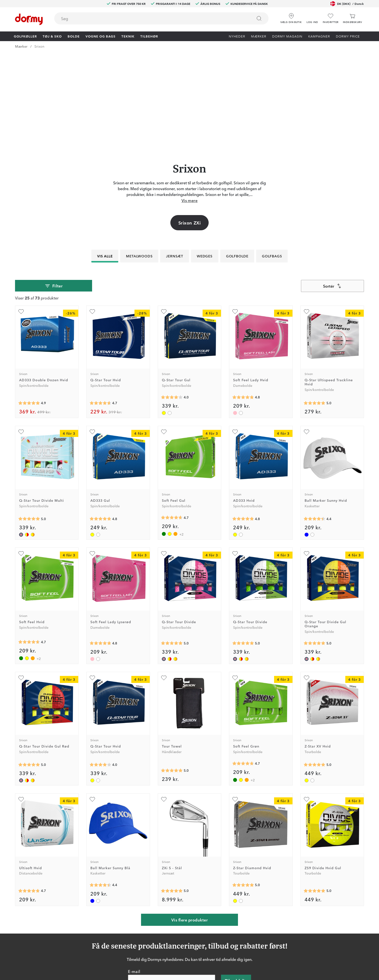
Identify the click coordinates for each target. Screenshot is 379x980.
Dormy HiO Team (123, 919)
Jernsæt (175, 157)
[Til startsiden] (29, 19)
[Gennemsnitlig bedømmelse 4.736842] (29, 792)
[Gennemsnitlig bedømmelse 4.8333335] (100, 420)
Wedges (205, 157)
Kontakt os (185, 912)
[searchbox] (150, 18)
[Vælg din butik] (291, 17)
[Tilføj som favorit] (21, 213)
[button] (312, 17)
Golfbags (272, 157)
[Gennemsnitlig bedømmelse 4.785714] (243, 299)
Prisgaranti (184, 926)
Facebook (117, 926)
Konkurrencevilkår (246, 926)
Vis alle (105, 157)
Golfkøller (25, 36)
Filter (54, 187)
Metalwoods (139, 157)
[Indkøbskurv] (352, 19)
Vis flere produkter (189, 821)
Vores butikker (187, 933)
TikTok (115, 940)
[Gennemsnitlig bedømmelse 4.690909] (172, 419)
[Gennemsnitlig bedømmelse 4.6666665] (100, 304)
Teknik (128, 36)
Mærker (259, 36)
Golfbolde (237, 157)
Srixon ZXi (189, 124)
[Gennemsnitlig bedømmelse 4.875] (29, 304)
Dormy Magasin (287, 36)
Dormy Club (119, 912)
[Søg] (259, 18)
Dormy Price (348, 36)
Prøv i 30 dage (243, 912)
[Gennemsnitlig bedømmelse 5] (315, 304)
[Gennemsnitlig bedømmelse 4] (172, 299)
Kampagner (319, 36)
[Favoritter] (331, 19)
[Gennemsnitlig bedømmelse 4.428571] (315, 420)
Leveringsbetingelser (248, 940)
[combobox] (161, 18)
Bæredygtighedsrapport (250, 947)
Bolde (74, 36)
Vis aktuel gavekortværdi (196, 947)
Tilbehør (149, 36)
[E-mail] (172, 882)
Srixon (39, 46)
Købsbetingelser (244, 933)
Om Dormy (240, 919)
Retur (180, 919)
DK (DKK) (347, 4)
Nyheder (237, 36)
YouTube (116, 947)
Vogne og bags (101, 36)
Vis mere (190, 102)
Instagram (118, 933)
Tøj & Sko (52, 36)
